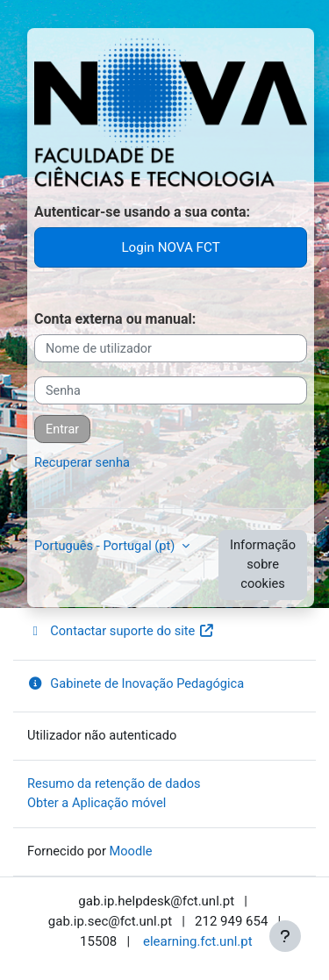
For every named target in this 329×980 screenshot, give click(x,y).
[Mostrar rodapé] (285, 936)
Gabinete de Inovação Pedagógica (136, 683)
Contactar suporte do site (121, 631)
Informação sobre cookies (263, 564)
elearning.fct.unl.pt (198, 941)
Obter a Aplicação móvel (97, 803)
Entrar (62, 429)
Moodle (131, 851)
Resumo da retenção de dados (114, 783)
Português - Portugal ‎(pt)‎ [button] (106, 546)
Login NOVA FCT (170, 247)
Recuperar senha (82, 462)
